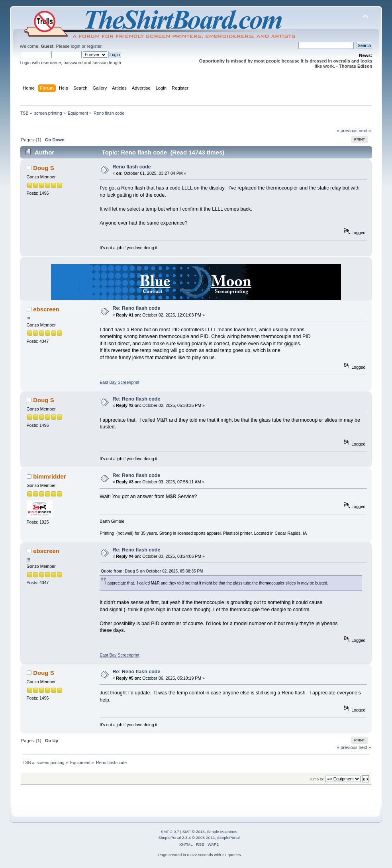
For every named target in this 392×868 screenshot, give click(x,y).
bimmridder (49, 476)
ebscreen (46, 309)
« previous (347, 131)
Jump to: (317, 779)
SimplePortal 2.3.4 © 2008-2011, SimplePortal (199, 838)
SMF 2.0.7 (170, 832)
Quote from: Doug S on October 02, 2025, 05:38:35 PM (152, 571)
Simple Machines (222, 832)
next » (365, 131)
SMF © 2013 (194, 832)
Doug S (43, 168)
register (94, 46)
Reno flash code (132, 167)
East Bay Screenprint (120, 382)
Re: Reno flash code (137, 308)
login (76, 46)
